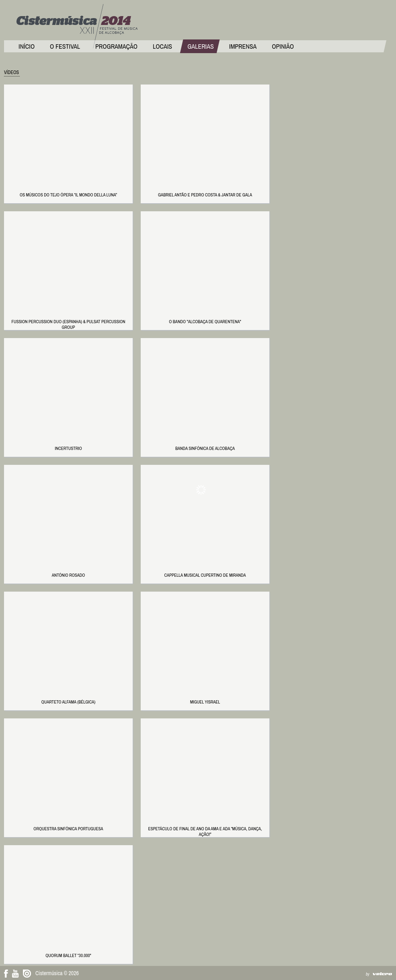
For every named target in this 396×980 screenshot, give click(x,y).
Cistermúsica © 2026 (57, 973)
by (368, 974)
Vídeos (11, 72)
